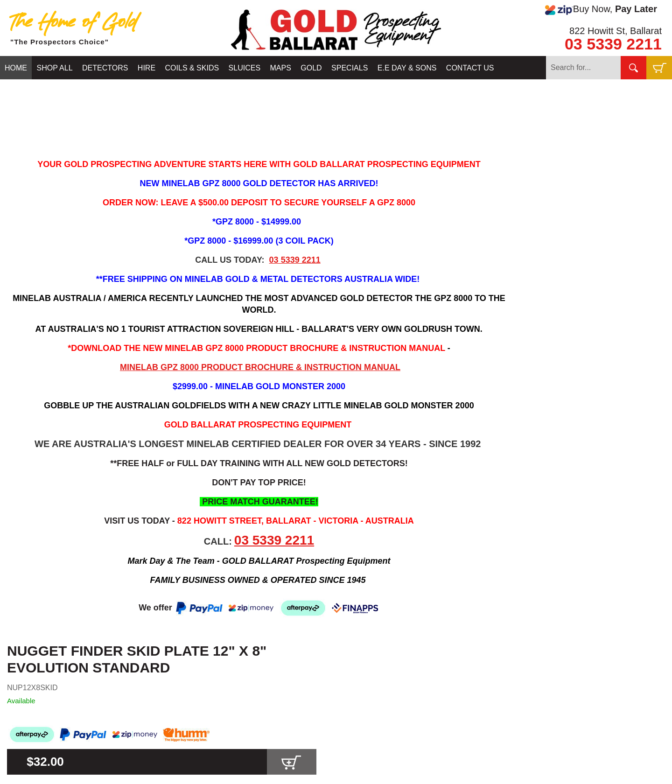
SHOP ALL (54, 68)
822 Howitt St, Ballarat (616, 31)
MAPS (281, 68)
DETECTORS (105, 68)
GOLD (311, 68)
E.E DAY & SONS (407, 68)
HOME (16, 68)
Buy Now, (601, 9)
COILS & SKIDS (192, 68)
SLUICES (245, 68)
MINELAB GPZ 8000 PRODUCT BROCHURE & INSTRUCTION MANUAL (260, 367)
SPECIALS (350, 68)
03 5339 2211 (613, 44)
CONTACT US (470, 68)
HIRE (147, 68)
